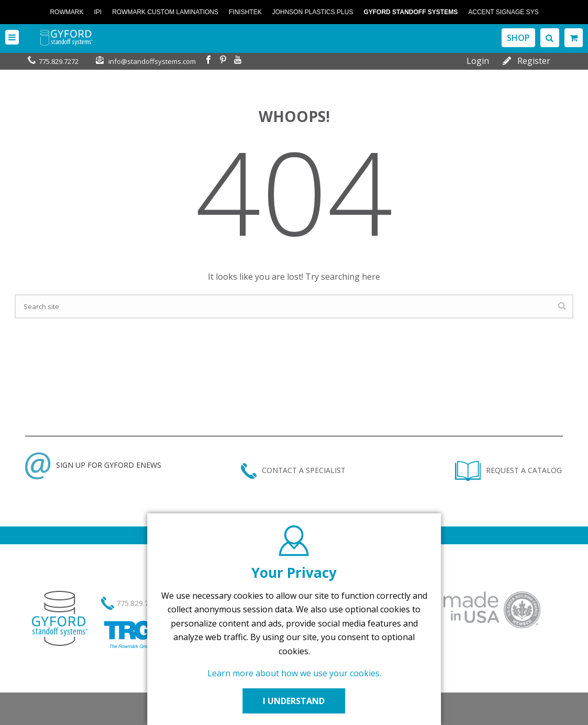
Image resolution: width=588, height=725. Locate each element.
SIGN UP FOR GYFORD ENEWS (93, 465)
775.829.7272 (59, 61)
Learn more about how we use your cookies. (294, 673)
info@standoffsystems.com (152, 61)
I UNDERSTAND (294, 701)
